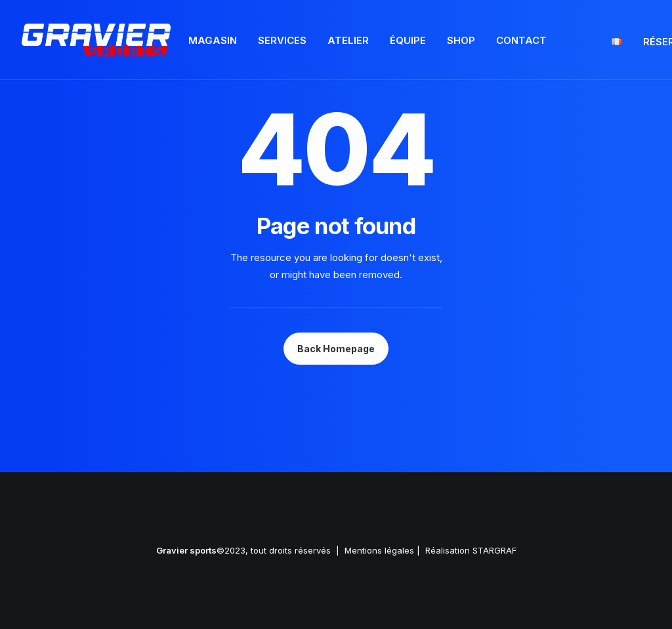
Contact (521, 40)
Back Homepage (336, 349)
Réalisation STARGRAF (471, 550)
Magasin (213, 40)
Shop (461, 40)
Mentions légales (379, 550)
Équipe (408, 40)
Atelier (348, 40)
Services (282, 40)
